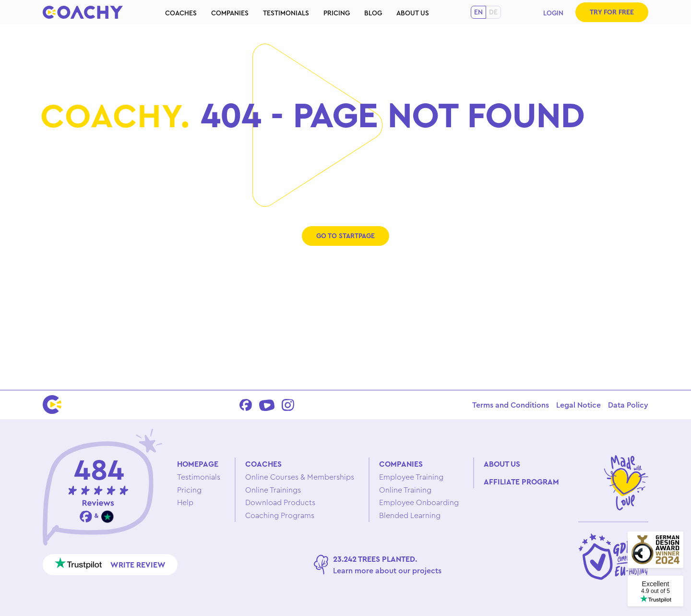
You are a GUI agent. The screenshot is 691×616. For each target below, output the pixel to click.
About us (413, 13)
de (493, 12)
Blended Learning (410, 515)
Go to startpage (345, 236)
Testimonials (286, 13)
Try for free (612, 12)
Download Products (280, 502)
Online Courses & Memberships (300, 477)
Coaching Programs (280, 515)
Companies (230, 13)
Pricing (337, 13)
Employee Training (411, 477)
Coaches (181, 13)
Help (185, 502)
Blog (373, 13)
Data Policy (628, 405)
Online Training (405, 490)
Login (553, 13)
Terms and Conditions (511, 405)
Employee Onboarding (419, 502)
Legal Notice (578, 405)
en (478, 12)
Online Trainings (273, 490)
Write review (110, 563)
